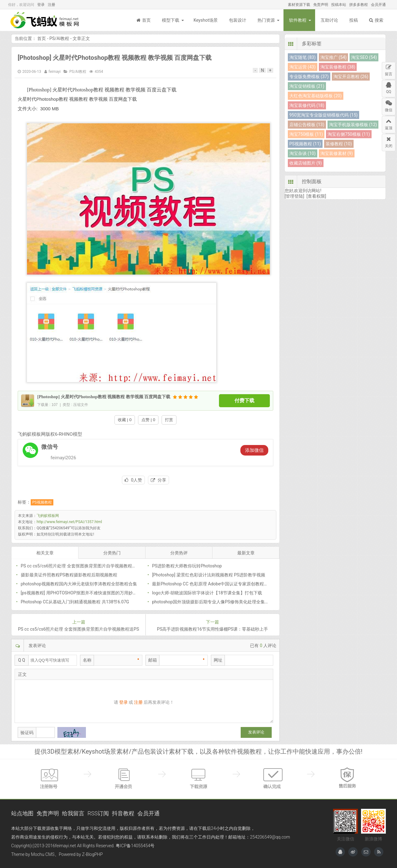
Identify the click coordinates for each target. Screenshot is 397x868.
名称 (87, 660)
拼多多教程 (359, 5)
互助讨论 (329, 20)
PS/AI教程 (59, 38)
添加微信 (254, 450)
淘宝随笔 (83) (303, 57)
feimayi (55, 72)
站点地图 (22, 813)
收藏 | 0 (125, 420)
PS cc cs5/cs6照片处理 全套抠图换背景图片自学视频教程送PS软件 (86, 566)
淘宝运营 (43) (303, 67)
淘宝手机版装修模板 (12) (353, 125)
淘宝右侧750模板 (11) (349, 134)
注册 (51, 5)
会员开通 (378, 5)
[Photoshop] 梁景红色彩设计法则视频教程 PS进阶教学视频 (209, 575)
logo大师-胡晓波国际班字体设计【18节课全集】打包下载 (207, 593)
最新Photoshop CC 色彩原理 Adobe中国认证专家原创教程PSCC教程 (218, 584)
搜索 (376, 20)
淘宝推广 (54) (334, 57)
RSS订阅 (98, 813)
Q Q (22, 660)
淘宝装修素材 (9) (337, 153)
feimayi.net (65, 846)
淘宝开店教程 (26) (351, 77)
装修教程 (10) (339, 144)
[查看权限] (316, 196)
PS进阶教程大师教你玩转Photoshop (187, 566)
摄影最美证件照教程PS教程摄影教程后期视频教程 (69, 575)
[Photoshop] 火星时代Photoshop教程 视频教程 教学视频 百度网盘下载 (115, 58)
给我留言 (73, 813)
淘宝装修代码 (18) (307, 105)
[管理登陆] (294, 196)
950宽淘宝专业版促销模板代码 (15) (323, 115)
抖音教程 (123, 813)
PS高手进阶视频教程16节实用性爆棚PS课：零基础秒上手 (212, 629)
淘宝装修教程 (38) (338, 67)
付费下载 (244, 401)
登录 (41, 5)
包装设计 (238, 20)
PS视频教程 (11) (305, 144)
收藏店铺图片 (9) (306, 163)
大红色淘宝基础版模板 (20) (316, 96)
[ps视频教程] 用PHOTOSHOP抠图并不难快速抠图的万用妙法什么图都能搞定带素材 (101, 593)
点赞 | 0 (148, 420)
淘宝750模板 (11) (306, 134)
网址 (218, 660)
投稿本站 (339, 5)
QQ (389, 87)
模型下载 (171, 20)
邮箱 (153, 660)
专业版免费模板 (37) (309, 77)
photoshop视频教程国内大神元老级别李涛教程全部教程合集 (79, 584)
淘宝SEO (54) (364, 57)
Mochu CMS (43, 854)
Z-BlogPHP (93, 854)
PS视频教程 (42, 502)
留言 (389, 69)
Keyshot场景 (206, 20)
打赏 (169, 420)
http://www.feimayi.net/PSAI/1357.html (69, 522)
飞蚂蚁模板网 (45, 20)
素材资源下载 (299, 5)
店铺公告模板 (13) (307, 125)
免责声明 (321, 5)
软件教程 (298, 20)
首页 (144, 20)
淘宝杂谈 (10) (303, 153)
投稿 (354, 20)
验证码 (27, 733)
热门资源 (266, 20)
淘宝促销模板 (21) (307, 86)
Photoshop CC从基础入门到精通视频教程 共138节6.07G (75, 602)
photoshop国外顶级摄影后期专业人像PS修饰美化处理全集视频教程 (217, 602)
